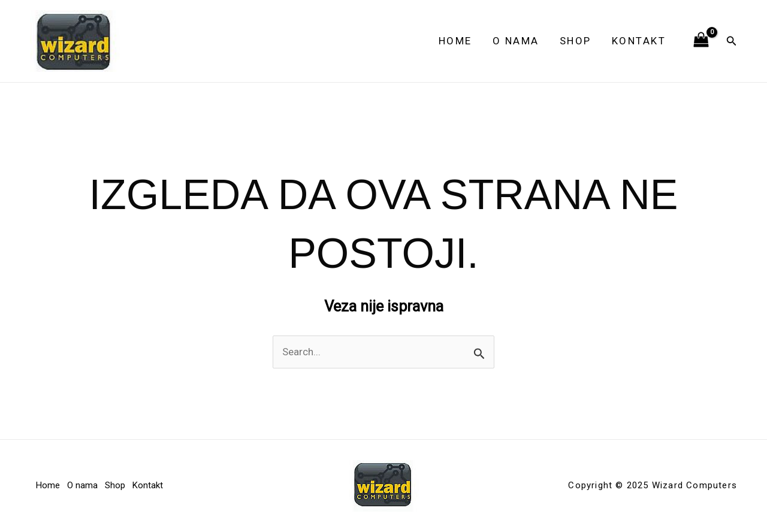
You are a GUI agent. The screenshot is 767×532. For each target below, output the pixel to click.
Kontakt (639, 41)
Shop (576, 41)
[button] (732, 41)
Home (455, 41)
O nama (516, 41)
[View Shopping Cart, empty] (701, 41)
